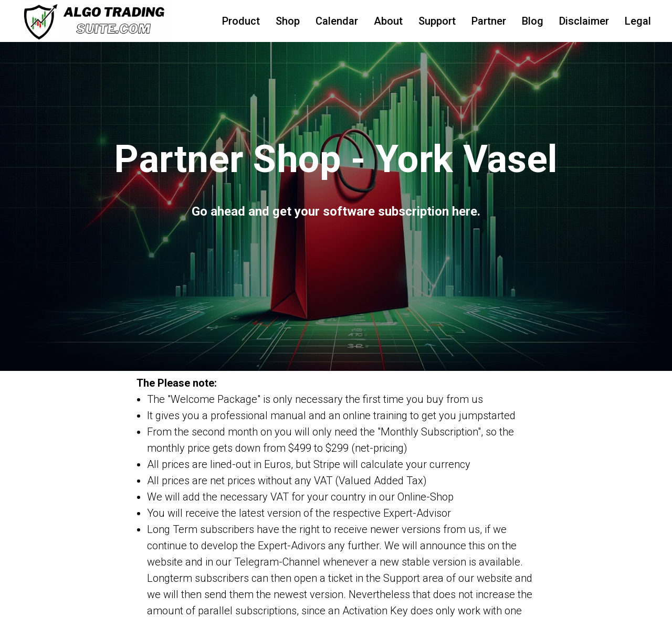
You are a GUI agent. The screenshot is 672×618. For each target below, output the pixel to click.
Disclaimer (584, 21)
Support (437, 21)
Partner (489, 21)
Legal (638, 21)
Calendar (337, 21)
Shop (288, 21)
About (388, 21)
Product (241, 21)
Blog (533, 21)
